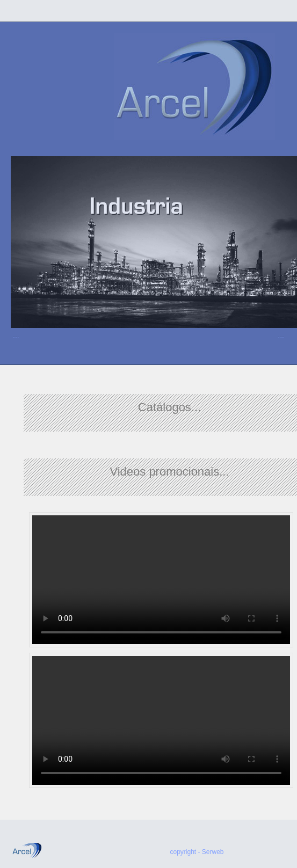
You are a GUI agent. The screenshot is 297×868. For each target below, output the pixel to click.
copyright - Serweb (197, 852)
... (16, 335)
